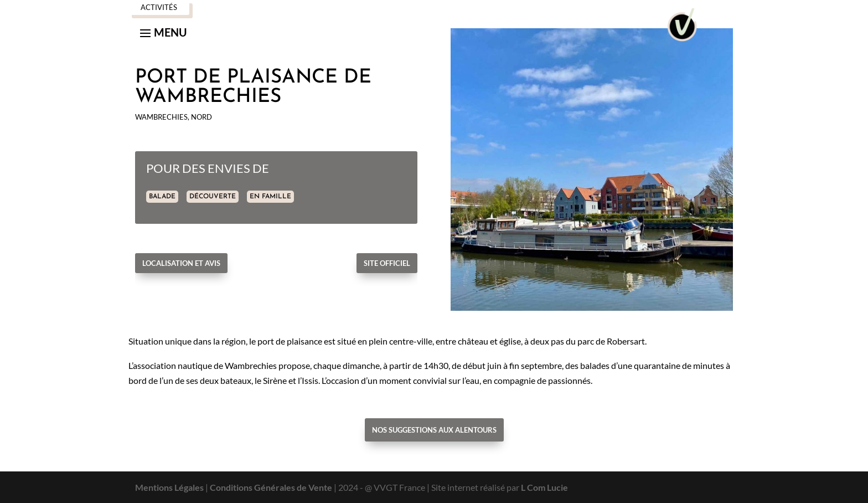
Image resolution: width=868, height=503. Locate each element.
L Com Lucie (544, 487)
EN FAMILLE (270, 197)
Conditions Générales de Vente (271, 487)
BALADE (162, 197)
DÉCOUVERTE (213, 197)
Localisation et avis (181, 263)
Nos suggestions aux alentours (434, 430)
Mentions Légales (169, 487)
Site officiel (387, 263)
